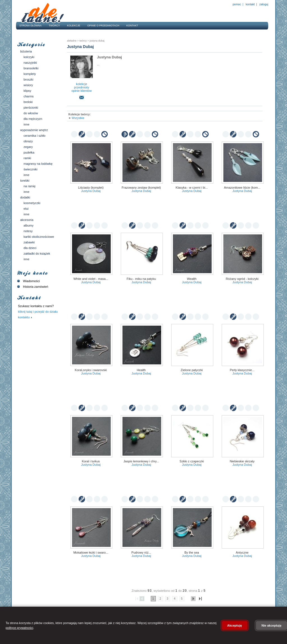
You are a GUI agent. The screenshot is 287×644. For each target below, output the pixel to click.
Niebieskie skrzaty (242, 461)
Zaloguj (263, 4)
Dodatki (25, 197)
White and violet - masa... (91, 279)
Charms (29, 96)
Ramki (27, 158)
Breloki (28, 102)
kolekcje (82, 84)
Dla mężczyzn (33, 119)
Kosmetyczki (32, 203)
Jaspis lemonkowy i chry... (141, 461)
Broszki (28, 79)
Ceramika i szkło (34, 136)
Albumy (28, 225)
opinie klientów (82, 91)
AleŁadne (72, 41)
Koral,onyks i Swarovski (91, 370)
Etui (26, 209)
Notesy (28, 231)
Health (141, 370)
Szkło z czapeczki (192, 461)
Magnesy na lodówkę (38, 164)
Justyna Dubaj (97, 41)
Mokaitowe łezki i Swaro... (91, 552)
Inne (26, 124)
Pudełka (29, 152)
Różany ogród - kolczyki (242, 279)
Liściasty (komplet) (91, 188)
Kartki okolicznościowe (39, 237)
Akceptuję (235, 625)
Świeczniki (31, 169)
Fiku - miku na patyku (141, 279)
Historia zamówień (32, 287)
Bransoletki (31, 68)
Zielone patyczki (192, 370)
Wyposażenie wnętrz (34, 130)
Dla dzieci (30, 248)
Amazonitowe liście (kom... (242, 188)
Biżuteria (26, 51)
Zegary (28, 147)
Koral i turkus (91, 461)
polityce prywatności (19, 628)
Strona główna (31, 26)
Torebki (25, 181)
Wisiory (28, 85)
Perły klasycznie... (242, 370)
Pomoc (237, 4)
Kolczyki (29, 57)
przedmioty (82, 87)
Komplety (30, 74)
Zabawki (29, 242)
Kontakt (250, 4)
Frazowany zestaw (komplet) (141, 188)
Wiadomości (28, 281)
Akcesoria (27, 220)
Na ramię (30, 186)
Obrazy (28, 141)
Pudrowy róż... (141, 552)
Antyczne (242, 552)
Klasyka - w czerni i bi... (192, 188)
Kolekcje (74, 26)
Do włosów (31, 113)
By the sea (192, 552)
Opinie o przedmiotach (103, 26)
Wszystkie (78, 118)
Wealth (192, 279)
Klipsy (27, 91)
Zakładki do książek (37, 254)
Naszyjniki (30, 63)
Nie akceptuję (271, 625)
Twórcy (54, 26)
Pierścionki (31, 108)
